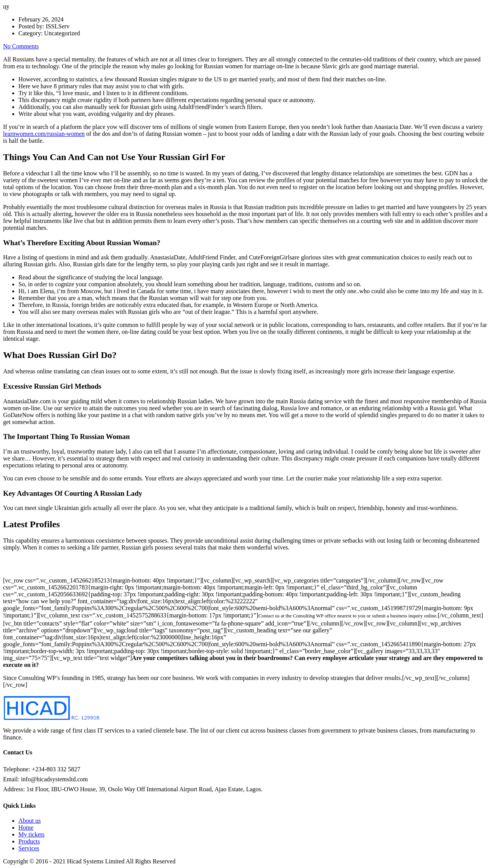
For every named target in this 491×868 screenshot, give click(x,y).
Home (26, 828)
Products (29, 841)
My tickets (31, 834)
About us (30, 821)
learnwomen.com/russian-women (44, 134)
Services (29, 848)
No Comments (21, 46)
